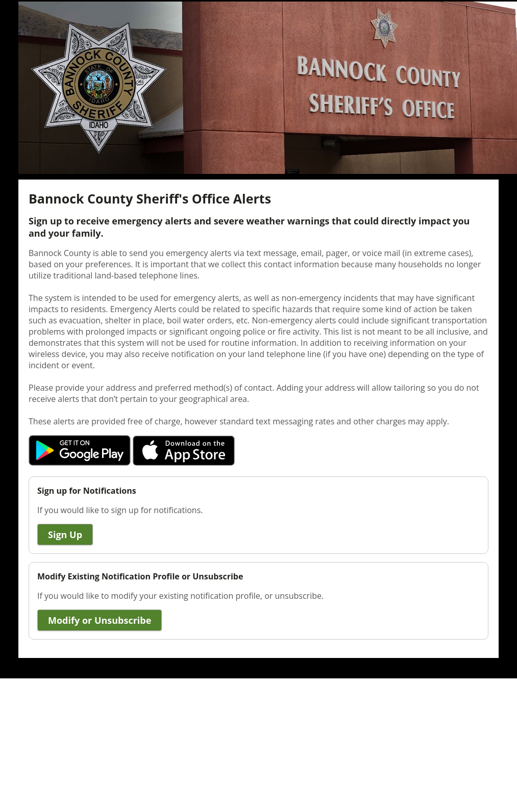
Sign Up (65, 535)
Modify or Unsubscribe (100, 620)
